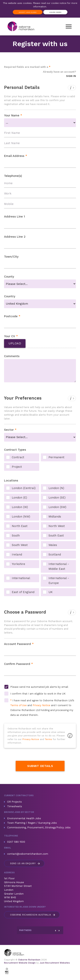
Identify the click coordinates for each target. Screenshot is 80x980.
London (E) (19, 498)
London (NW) (21, 517)
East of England (23, 592)
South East (56, 536)
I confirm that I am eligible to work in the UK (38, 694)
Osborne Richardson (29, 960)
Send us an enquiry (25, 864)
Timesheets (15, 806)
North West (57, 526)
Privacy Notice (41, 705)
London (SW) (57, 507)
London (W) (20, 507)
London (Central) (24, 488)
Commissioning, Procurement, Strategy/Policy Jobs (39, 827)
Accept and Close (28, 12)
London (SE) (57, 498)
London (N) (56, 488)
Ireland (17, 554)
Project (17, 467)
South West (20, 545)
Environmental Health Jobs (24, 818)
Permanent (56, 457)
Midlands (55, 517)
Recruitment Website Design (20, 963)
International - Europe (59, 579)
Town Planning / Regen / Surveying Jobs (32, 823)
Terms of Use (18, 705)
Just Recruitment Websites (55, 963)
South (16, 536)
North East (20, 526)
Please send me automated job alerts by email (39, 687)
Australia (33, 915)
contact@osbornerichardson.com (28, 854)
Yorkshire (18, 564)
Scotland (55, 554)
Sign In (71, 76)
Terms (48, 739)
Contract (18, 457)
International (21, 578)
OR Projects (14, 802)
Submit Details (40, 766)
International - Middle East (59, 564)
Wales (53, 545)
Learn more (55, 12)
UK (51, 592)
